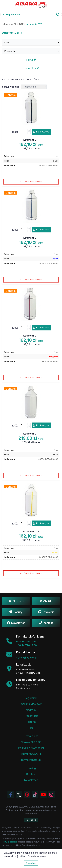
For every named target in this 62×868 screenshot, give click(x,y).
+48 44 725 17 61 (26, 642)
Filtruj (31, 60)
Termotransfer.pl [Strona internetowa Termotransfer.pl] (31, 760)
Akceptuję (31, 863)
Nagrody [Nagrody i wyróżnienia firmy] (31, 710)
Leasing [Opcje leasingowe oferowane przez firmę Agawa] (31, 768)
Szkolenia (46, 612)
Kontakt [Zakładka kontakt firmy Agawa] (31, 774)
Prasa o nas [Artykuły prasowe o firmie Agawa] (31, 736)
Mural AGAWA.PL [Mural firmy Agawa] (31, 754)
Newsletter (16, 623)
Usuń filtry (31, 68)
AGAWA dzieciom (31, 742)
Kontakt (46, 623)
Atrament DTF (31, 140)
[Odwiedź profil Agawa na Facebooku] (11, 795)
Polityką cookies (10, 842)
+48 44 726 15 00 (26, 645)
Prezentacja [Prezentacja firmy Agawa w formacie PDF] (31, 716)
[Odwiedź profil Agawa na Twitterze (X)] (19, 795)
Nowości (16, 601)
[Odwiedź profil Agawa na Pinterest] (27, 795)
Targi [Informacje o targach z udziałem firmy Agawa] (31, 728)
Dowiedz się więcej (37, 856)
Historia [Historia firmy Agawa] (31, 722)
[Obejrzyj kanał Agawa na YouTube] (43, 795)
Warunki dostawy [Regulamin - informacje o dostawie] (31, 704)
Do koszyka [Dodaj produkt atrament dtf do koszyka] (41, 132)
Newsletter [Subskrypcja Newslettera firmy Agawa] (31, 780)
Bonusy (16, 612)
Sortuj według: (10, 87)
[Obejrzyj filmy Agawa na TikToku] (35, 795)
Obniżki (46, 601)
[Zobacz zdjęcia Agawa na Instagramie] (51, 795)
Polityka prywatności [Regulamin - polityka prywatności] (31, 748)
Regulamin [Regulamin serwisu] (31, 698)
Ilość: (15, 132)
